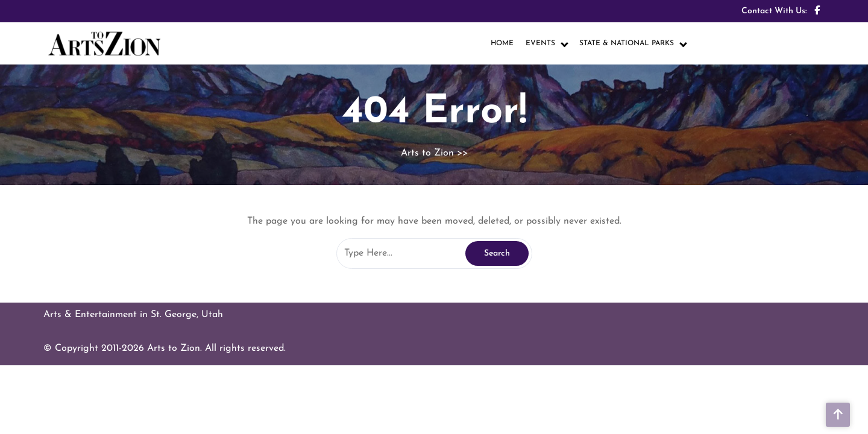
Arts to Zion (427, 153)
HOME (502, 43)
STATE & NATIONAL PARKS (627, 43)
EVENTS (540, 43)
